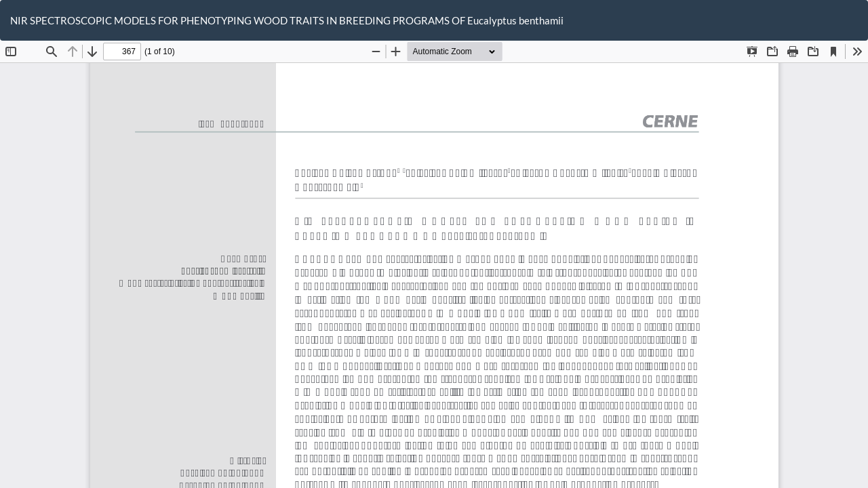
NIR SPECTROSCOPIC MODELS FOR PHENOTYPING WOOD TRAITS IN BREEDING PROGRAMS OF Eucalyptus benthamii (287, 20)
